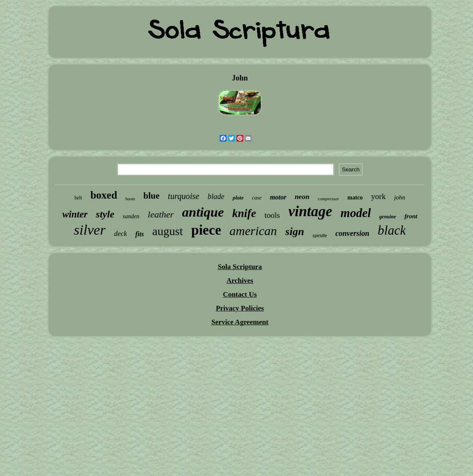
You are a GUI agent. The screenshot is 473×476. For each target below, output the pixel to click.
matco (355, 198)
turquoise (184, 196)
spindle (320, 235)
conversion (352, 233)
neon (302, 197)
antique (203, 212)
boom (130, 199)
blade (216, 197)
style (105, 214)
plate (238, 198)
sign (295, 232)
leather (161, 214)
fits (139, 234)
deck (120, 234)
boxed (104, 195)
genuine (388, 217)
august (168, 231)
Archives (240, 281)
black (392, 230)
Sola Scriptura (240, 267)
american (253, 231)
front (411, 216)
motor (278, 197)
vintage (310, 211)
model (356, 213)
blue (152, 196)
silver (90, 230)
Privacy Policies (240, 308)
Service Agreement (240, 322)
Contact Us (240, 294)
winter (75, 214)
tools (272, 215)
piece (206, 230)
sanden (131, 216)
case (257, 198)
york (379, 196)
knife (244, 213)
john (400, 197)
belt (78, 198)
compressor (328, 199)
